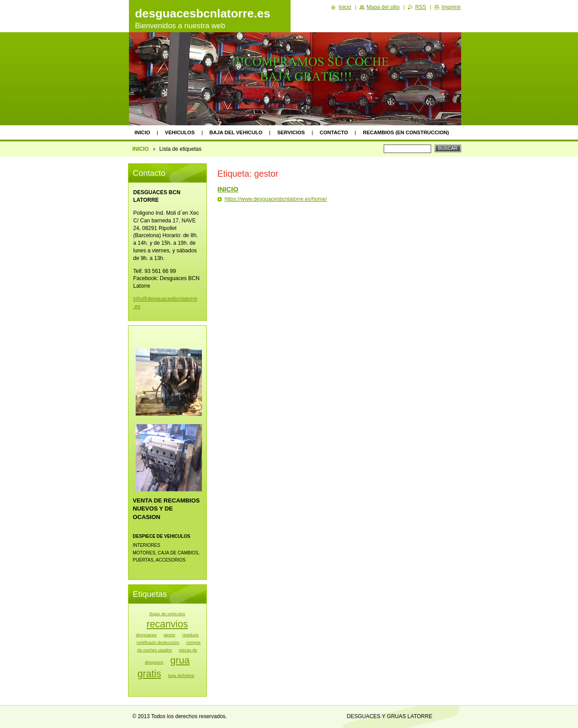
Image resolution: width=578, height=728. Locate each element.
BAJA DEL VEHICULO (236, 132)
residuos (190, 635)
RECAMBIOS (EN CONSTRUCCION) (406, 132)
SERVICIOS (291, 132)
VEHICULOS (180, 132)
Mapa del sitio (383, 7)
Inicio (345, 7)
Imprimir (451, 7)
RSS (421, 7)
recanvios (167, 624)
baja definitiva (181, 675)
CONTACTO (334, 132)
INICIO (143, 132)
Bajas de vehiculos (167, 614)
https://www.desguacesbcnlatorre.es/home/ (276, 199)
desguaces (146, 635)
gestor (169, 635)
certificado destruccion (158, 642)
